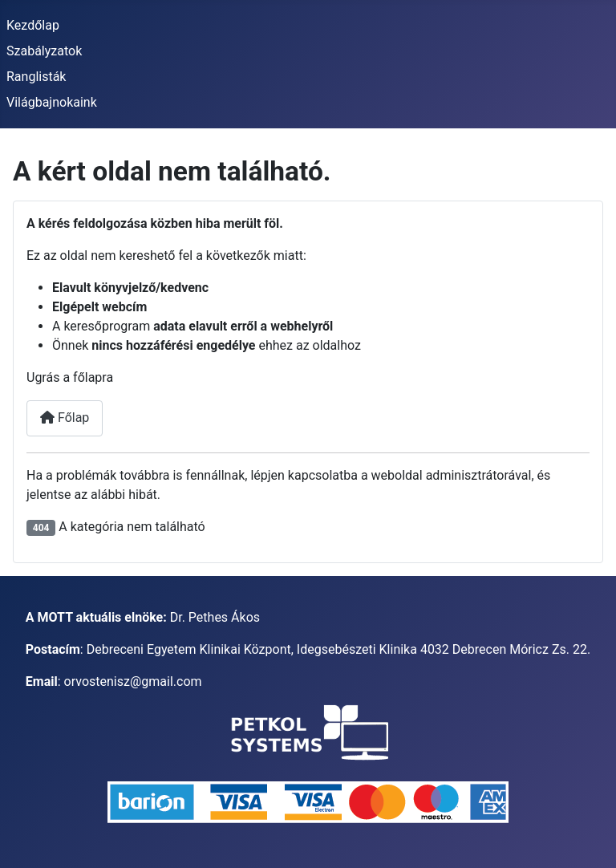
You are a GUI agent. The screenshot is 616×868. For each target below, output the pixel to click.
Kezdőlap (33, 25)
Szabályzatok (44, 51)
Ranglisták (36, 77)
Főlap (65, 418)
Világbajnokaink (52, 102)
